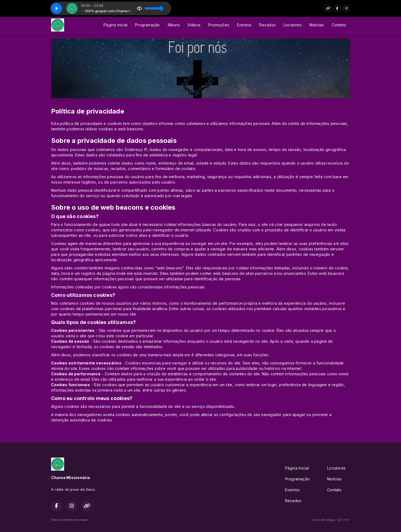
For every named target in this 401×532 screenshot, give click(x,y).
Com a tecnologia (331, 520)
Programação (147, 25)
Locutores (293, 25)
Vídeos (194, 25)
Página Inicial (115, 25)
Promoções (219, 25)
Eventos (244, 25)
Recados (267, 25)
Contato (339, 25)
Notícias (317, 25)
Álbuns (174, 25)
